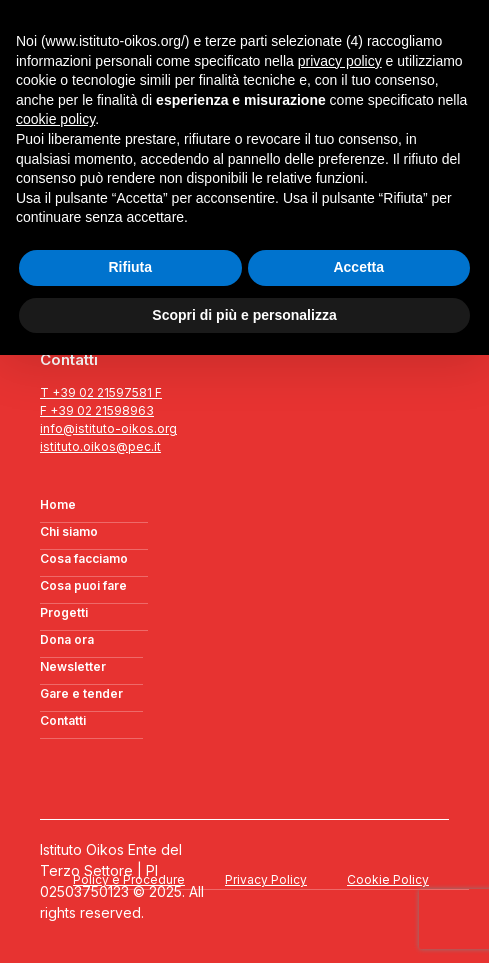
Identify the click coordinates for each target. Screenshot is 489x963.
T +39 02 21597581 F (101, 392)
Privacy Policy (266, 879)
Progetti (64, 612)
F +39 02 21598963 (97, 410)
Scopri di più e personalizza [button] (244, 315)
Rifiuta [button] (130, 267)
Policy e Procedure (129, 879)
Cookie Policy (388, 879)
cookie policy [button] (55, 119)
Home (58, 504)
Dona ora (67, 639)
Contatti (63, 720)
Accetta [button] (358, 267)
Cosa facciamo (84, 558)
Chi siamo (69, 531)
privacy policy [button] (340, 61)
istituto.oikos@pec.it (100, 446)
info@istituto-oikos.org (108, 428)
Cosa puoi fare (83, 585)
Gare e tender (81, 693)
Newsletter (73, 666)
